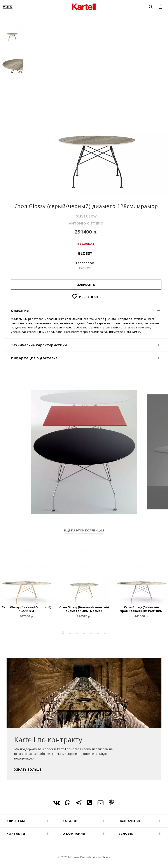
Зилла (106, 857)
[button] (63, 632)
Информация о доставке (34, 358)
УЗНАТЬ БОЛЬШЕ (28, 769)
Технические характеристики (39, 345)
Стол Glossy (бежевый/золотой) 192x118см (26, 609)
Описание (20, 310)
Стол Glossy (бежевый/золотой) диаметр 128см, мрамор (84, 609)
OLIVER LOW (86, 216)
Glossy (85, 253)
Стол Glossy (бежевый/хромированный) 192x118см (141, 609)
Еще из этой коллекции (84, 530)
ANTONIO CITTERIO (86, 223)
